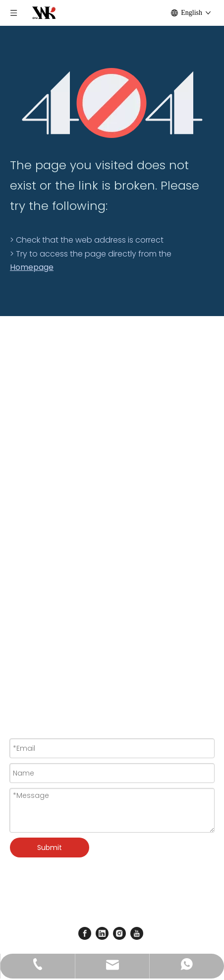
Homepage (32, 267)
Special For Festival (43, 592)
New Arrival (29, 607)
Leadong (165, 901)
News (19, 447)
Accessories (31, 578)
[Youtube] (137, 933)
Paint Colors (31, 505)
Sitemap (125, 915)
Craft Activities (35, 549)
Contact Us (30, 462)
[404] (112, 103)
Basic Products (36, 622)
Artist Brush (29, 520)
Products (26, 403)
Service (23, 433)
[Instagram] (119, 933)
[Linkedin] (102, 933)
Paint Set (25, 534)
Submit (50, 848)
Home (21, 389)
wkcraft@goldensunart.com (82, 679)
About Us (26, 418)
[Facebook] (85, 933)
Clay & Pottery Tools (45, 563)
